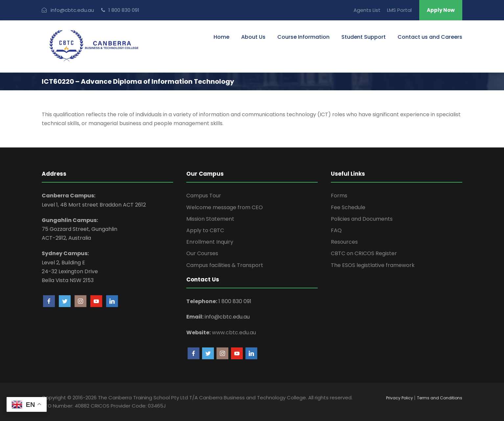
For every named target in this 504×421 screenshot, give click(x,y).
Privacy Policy (400, 398)
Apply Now (441, 10)
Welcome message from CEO (225, 207)
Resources (344, 242)
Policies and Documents (362, 219)
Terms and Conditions (440, 398)
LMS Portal (399, 10)
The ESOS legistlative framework (373, 265)
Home (221, 37)
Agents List (367, 10)
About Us (253, 37)
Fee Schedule (348, 207)
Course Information (303, 37)
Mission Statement (210, 219)
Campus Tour (204, 196)
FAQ (336, 230)
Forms (339, 196)
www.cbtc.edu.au (234, 332)
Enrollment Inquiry (210, 242)
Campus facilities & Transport (225, 265)
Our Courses (202, 253)
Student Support (364, 37)
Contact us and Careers (430, 37)
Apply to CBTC (205, 230)
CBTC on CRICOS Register (364, 253)
